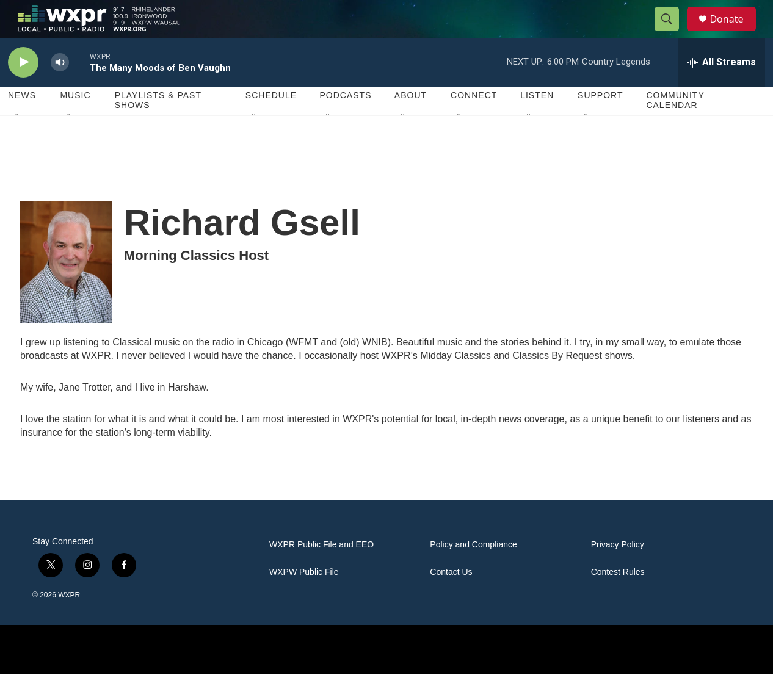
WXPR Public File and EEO (321, 571)
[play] (23, 89)
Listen (537, 122)
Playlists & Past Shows (158, 127)
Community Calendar (675, 127)
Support (600, 122)
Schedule (271, 122)
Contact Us (451, 598)
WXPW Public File (304, 598)
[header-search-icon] (672, 32)
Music (75, 122)
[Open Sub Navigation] (17, 142)
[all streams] (721, 88)
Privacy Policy (618, 571)
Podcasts (345, 122)
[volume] (60, 89)
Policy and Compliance (473, 571)
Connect (474, 122)
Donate (734, 32)
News (22, 122)
